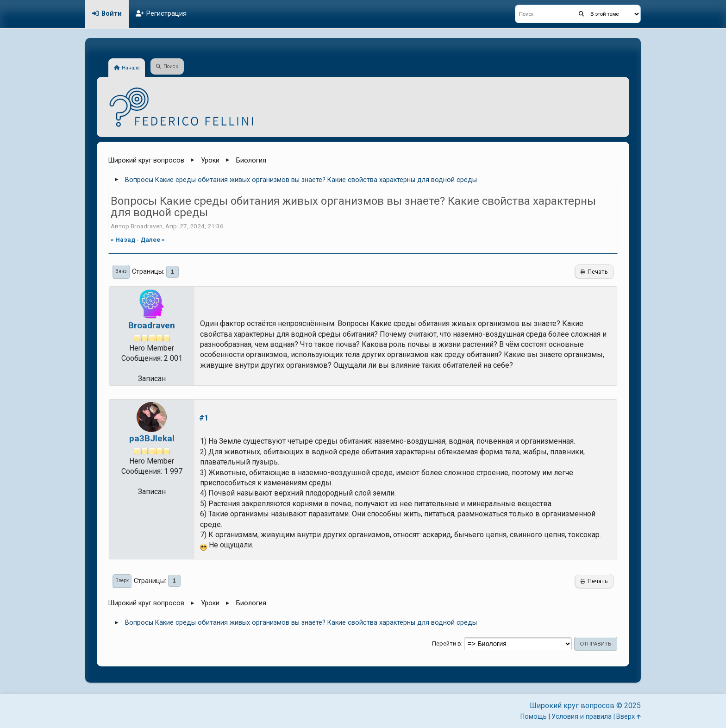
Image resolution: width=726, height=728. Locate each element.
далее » (153, 239)
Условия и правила (582, 717)
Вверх (122, 581)
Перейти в (447, 643)
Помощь (534, 717)
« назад (123, 239)
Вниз (121, 271)
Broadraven (152, 325)
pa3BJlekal (152, 438)
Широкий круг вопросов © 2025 (585, 706)
